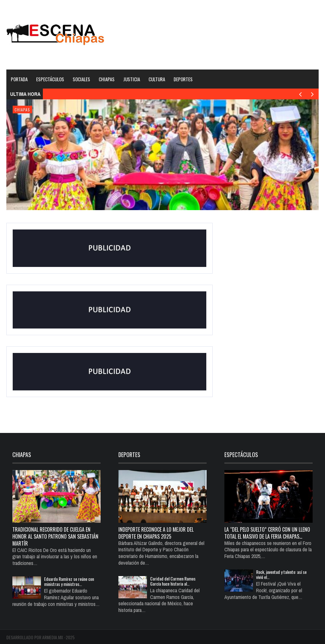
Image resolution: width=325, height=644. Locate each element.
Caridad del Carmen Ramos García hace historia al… (173, 581)
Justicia (132, 79)
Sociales (81, 79)
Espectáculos (50, 79)
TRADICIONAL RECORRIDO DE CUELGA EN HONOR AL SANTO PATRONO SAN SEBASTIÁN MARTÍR (55, 536)
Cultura (157, 79)
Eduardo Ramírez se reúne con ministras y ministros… (69, 581)
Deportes (183, 79)
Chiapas (107, 79)
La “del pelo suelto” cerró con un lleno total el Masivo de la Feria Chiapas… (267, 533)
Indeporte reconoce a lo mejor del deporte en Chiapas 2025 (156, 533)
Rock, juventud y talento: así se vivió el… (281, 574)
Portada (19, 79)
